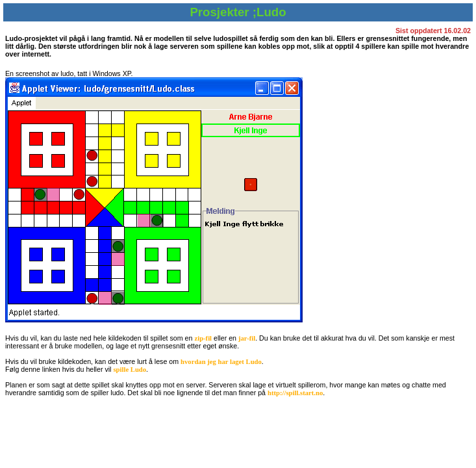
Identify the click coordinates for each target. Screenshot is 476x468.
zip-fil (203, 338)
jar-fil (247, 338)
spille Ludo (130, 370)
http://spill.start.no (295, 393)
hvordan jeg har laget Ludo (221, 362)
